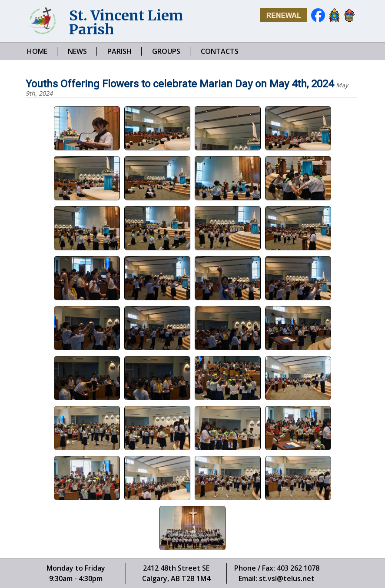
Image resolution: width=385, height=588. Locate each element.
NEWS (77, 51)
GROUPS (166, 51)
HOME (37, 51)
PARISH (119, 51)
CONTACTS (220, 51)
